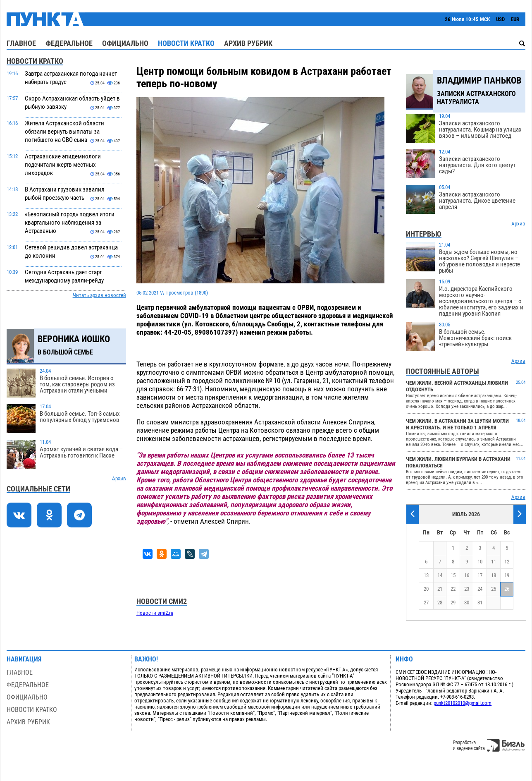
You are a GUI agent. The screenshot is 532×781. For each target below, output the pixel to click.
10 (480, 562)
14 (440, 575)
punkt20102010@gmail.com (463, 703)
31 (480, 603)
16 (467, 575)
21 (440, 589)
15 (453, 575)
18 (494, 575)
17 (480, 575)
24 (480, 589)
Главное (21, 43)
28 (440, 603)
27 (426, 603)
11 (494, 562)
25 (494, 589)
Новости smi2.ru (155, 613)
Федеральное (69, 43)
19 (507, 575)
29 (453, 603)
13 (426, 575)
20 (426, 589)
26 (507, 589)
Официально (125, 43)
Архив (119, 478)
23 (467, 589)
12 (507, 562)
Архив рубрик (248, 43)
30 (467, 603)
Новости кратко (186, 43)
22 (453, 589)
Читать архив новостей (99, 295)
